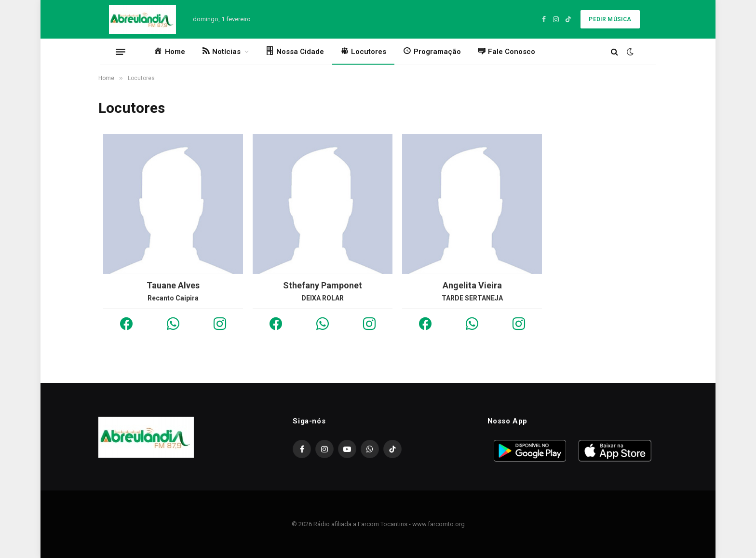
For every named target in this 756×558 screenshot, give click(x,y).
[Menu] (121, 52)
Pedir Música (610, 19)
